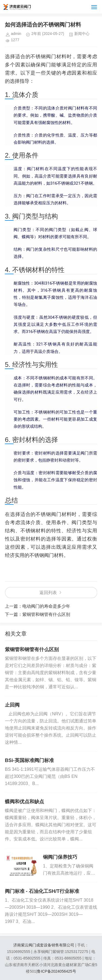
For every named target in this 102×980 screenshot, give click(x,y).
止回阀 (12, 705)
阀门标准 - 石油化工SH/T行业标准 (42, 891)
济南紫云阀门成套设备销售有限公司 (44, 945)
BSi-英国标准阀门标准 (29, 760)
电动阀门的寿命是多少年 (46, 606)
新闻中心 (82, 34)
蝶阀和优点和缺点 (24, 802)
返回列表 (48, 593)
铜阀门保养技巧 (60, 857)
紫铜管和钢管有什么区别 (46, 614)
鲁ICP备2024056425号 (56, 971)
